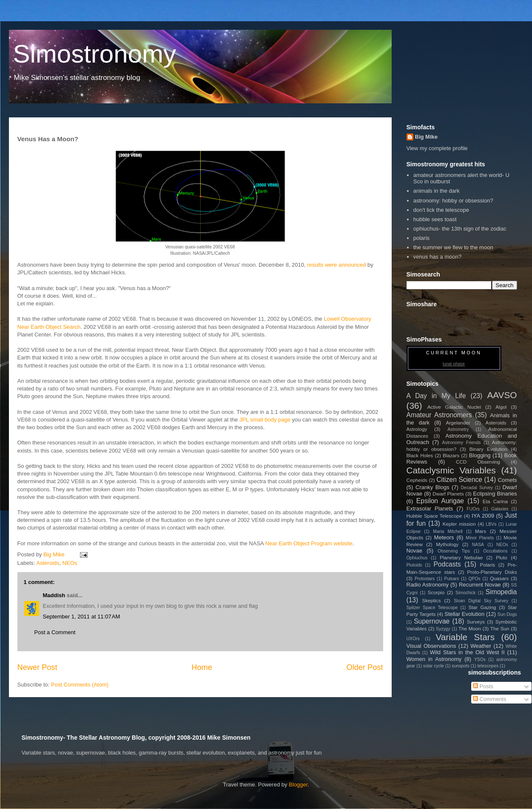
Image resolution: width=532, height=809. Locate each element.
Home (202, 667)
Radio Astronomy (428, 585)
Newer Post (37, 667)
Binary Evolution (488, 449)
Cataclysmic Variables (451, 470)
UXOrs (413, 639)
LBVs (491, 524)
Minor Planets (480, 538)
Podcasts (447, 564)
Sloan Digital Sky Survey (481, 601)
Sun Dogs (507, 614)
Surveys (476, 622)
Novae (415, 551)
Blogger (298, 785)
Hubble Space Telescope (434, 516)
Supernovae (432, 621)
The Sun (500, 628)
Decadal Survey (477, 488)
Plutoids (414, 565)
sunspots (461, 666)
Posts (483, 686)
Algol (501, 407)
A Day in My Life (436, 396)
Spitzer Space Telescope (432, 608)
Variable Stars (465, 637)
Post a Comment (55, 632)
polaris (421, 238)
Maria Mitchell (448, 531)
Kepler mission (459, 524)
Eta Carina (495, 501)
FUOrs (473, 509)
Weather (481, 646)
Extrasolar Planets (430, 508)
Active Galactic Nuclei (454, 407)
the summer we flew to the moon (453, 247)
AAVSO (502, 395)
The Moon (470, 628)
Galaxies (500, 509)
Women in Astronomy (434, 659)
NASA (478, 545)
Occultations (495, 551)
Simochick (465, 593)
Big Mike (426, 137)
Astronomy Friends (462, 443)
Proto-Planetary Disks (492, 572)
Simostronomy (95, 54)
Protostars (425, 579)
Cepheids (417, 480)
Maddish (54, 595)
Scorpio (436, 592)
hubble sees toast (435, 219)
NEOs (70, 563)
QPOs (474, 579)
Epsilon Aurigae (440, 501)
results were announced (336, 265)
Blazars (451, 455)
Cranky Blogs (432, 487)
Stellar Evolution (464, 614)
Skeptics (431, 600)
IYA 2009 (483, 516)
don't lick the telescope (441, 210)
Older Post (365, 667)
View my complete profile (437, 148)
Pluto (502, 557)
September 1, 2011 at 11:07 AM (82, 617)
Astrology (417, 429)
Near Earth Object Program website (309, 543)
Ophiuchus (417, 558)
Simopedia (501, 592)
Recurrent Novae (480, 585)
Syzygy (443, 629)
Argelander (458, 423)
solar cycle (434, 666)
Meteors (444, 537)
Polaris (487, 565)
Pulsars (452, 579)
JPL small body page (265, 420)
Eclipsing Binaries (495, 494)
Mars (481, 531)
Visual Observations (431, 646)
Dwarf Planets (448, 494)
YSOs (480, 659)
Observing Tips (454, 551)
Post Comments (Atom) (80, 685)
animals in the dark (437, 191)
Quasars (499, 578)
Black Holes (420, 455)
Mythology (447, 544)
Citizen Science (459, 480)
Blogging (480, 455)
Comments (489, 699)
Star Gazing (482, 607)
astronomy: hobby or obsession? (453, 201)
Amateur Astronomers (439, 415)
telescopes (488, 666)
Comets (508, 480)
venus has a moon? (437, 257)
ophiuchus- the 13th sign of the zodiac (460, 229)
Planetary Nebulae (461, 557)
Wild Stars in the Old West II (467, 652)
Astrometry (458, 429)
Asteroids (48, 563)
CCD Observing (478, 462)
